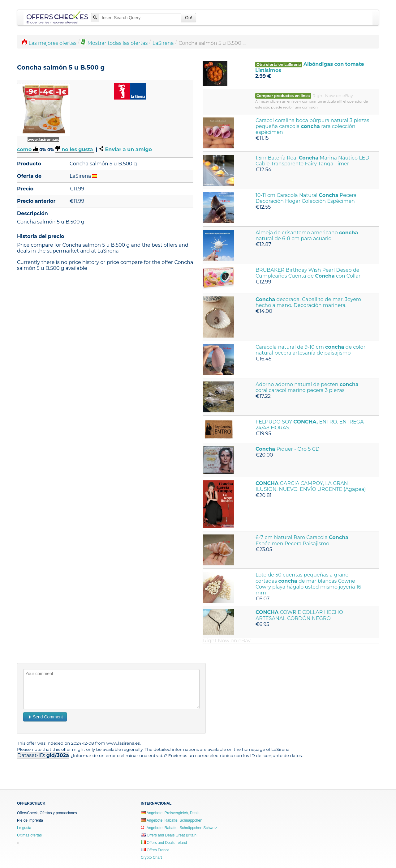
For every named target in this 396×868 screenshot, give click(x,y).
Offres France (155, 850)
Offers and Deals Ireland (164, 843)
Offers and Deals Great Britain (169, 835)
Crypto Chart (151, 857)
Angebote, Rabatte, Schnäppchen (172, 820)
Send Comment (45, 717)
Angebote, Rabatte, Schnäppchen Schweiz (179, 828)
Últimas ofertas (29, 835)
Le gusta (24, 828)
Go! (189, 18)
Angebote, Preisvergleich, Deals (170, 813)
